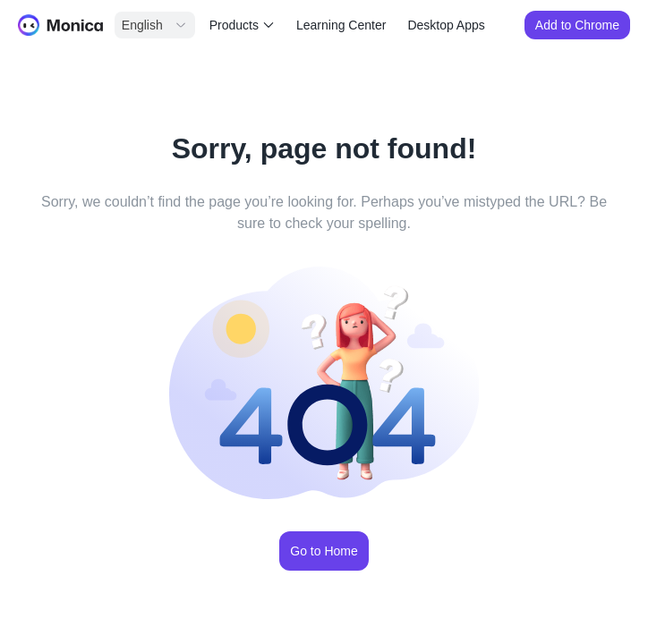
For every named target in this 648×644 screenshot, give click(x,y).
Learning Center (341, 25)
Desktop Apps (446, 25)
